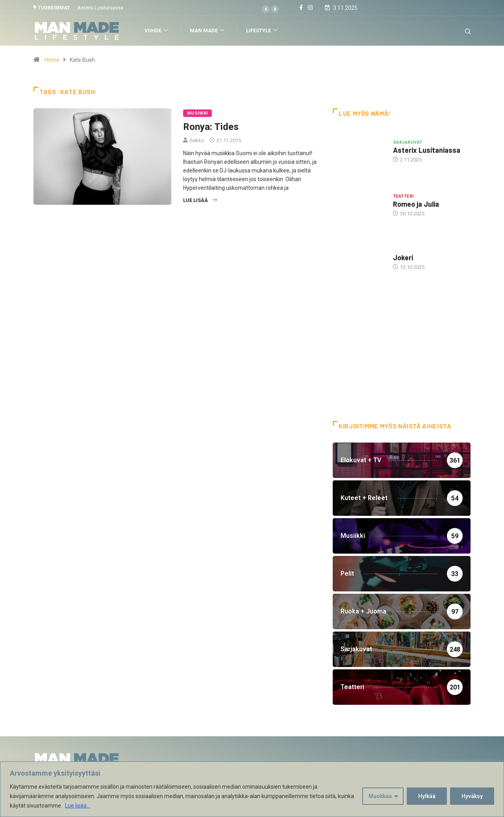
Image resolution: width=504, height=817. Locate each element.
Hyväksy (472, 796)
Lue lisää (200, 200)
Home (52, 60)
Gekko (197, 140)
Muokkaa (380, 796)
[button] (266, 9)
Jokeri (403, 258)
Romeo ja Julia (416, 204)
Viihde (157, 31)
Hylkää (427, 796)
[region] (252, 789)
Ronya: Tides (211, 127)
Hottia (401, 250)
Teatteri (403, 196)
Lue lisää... (78, 806)
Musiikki (197, 113)
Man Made (208, 31)
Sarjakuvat (408, 142)
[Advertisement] (402, 358)
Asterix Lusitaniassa (100, 8)
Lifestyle (263, 31)
